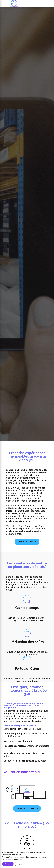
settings (20, 859)
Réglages (20, 864)
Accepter (8, 864)
